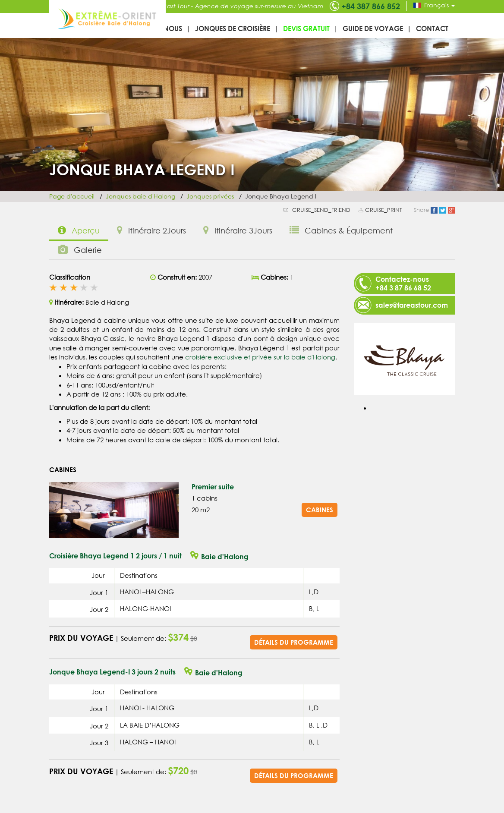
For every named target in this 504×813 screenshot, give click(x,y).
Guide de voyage (373, 28)
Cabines (320, 510)
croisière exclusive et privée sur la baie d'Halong (260, 357)
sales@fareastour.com (412, 305)
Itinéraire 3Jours (238, 230)
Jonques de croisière (233, 28)
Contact (432, 28)
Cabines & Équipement (341, 230)
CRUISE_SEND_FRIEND (321, 210)
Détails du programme (294, 642)
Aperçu (79, 230)
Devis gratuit (306, 28)
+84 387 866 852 (371, 6)
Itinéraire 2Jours (151, 230)
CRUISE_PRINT (384, 210)
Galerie (80, 250)
